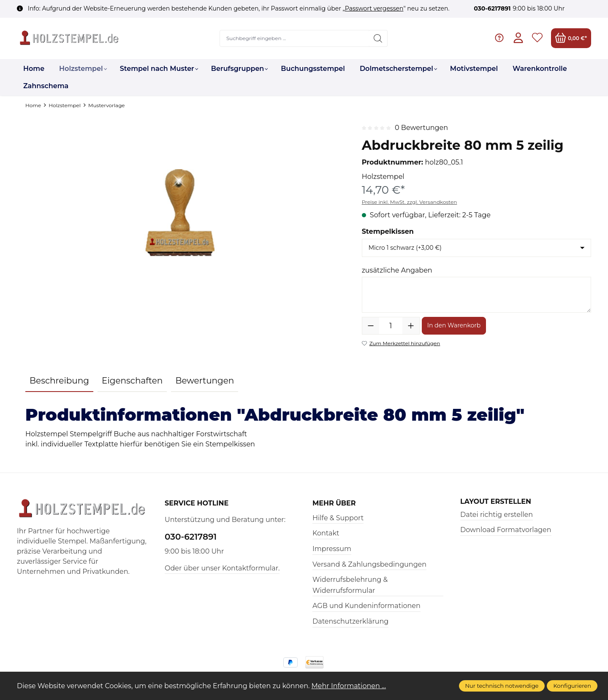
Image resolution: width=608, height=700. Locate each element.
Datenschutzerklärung (350, 621)
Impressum (332, 549)
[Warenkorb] (571, 38)
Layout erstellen (496, 502)
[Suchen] (378, 38)
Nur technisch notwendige (502, 686)
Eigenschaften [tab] (132, 381)
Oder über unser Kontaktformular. (222, 568)
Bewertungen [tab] (205, 381)
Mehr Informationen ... (349, 686)
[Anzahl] (391, 326)
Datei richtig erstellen (497, 515)
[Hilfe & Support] (499, 38)
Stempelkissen (388, 231)
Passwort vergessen (374, 8)
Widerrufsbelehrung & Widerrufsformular (350, 585)
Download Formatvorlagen (506, 530)
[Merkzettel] (537, 38)
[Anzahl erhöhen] (411, 326)
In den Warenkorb (454, 325)
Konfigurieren (572, 686)
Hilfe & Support (338, 518)
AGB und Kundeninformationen (366, 606)
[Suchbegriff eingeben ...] (295, 38)
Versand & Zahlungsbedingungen (369, 564)
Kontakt (326, 533)
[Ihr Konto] (518, 38)
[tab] (59, 381)
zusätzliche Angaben (397, 270)
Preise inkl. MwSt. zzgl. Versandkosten (410, 202)
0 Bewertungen (421, 128)
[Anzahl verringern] (371, 326)
